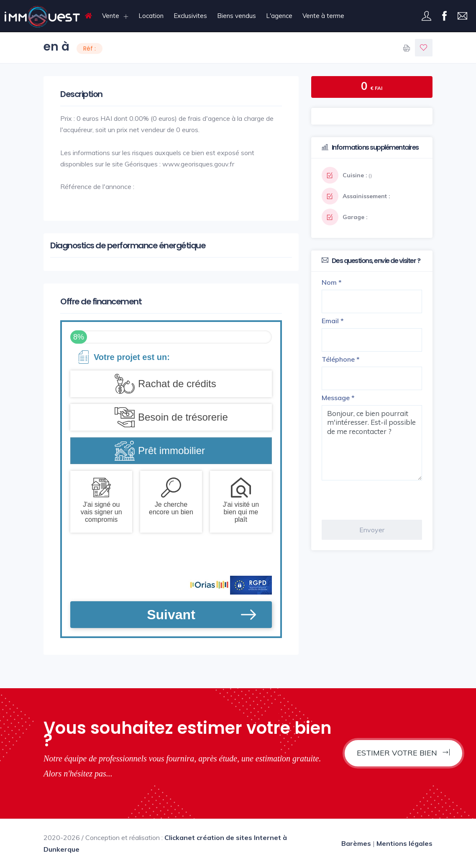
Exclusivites (190, 16)
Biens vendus (237, 16)
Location (151, 16)
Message (338, 398)
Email (333, 321)
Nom (332, 282)
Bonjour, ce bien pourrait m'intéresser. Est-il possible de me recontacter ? (372, 443)
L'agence (279, 16)
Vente (111, 16)
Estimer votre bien (403, 753)
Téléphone (341, 359)
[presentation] (385, 500)
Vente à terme (323, 16)
